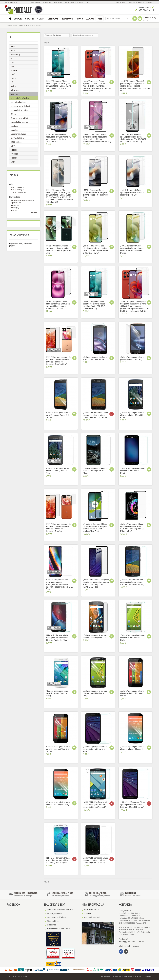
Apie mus (88, 914)
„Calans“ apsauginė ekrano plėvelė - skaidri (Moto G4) (95, 637)
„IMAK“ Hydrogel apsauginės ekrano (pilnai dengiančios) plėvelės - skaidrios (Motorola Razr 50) (58, 528)
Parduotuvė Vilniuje (92, 910)
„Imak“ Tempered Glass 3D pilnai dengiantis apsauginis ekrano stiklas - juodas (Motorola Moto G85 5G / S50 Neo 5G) (135, 86)
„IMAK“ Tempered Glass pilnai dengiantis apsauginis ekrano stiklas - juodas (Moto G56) (96, 194)
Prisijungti (149, 2)
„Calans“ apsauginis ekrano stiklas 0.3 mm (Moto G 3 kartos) (95, 749)
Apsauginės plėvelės (20, 98)
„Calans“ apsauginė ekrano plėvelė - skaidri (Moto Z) (132, 358)
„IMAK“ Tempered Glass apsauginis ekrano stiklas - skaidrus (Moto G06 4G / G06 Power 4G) (95, 305)
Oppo (13, 162)
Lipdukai (14, 130)
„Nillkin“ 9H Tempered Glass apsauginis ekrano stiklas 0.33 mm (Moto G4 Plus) (58, 638)
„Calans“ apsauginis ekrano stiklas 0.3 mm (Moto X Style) (132, 638)
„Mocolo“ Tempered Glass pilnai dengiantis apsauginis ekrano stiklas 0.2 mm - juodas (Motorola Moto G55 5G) (97, 138)
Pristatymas (47, 2)
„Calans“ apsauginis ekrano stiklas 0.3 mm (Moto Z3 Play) (95, 471)
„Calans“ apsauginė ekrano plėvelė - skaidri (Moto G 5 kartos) (58, 415)
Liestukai (14, 126)
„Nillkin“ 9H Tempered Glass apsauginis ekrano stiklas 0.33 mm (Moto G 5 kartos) (95, 415)
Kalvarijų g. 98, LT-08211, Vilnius (132, 941)
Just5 (13, 74)
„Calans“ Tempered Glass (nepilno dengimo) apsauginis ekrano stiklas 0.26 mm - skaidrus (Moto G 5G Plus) (60, 584)
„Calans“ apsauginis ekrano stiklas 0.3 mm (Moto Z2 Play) (132, 471)
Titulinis (9, 25)
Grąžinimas (58, 2)
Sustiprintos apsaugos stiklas (21, 200)
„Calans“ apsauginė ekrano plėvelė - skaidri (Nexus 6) (132, 748)
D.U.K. (89, 2)
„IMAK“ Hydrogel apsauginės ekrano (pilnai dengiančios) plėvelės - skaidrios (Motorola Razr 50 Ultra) (58, 361)
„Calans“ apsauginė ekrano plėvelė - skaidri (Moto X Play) (95, 693)
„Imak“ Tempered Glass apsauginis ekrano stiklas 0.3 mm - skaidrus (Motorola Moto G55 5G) (58, 138)
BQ (12, 58)
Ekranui (14, 205)
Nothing (14, 150)
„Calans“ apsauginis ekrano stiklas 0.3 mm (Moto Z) (95, 358)
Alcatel (14, 47)
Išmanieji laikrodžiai (19, 118)
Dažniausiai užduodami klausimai (60, 910)
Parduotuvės (69, 2)
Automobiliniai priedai (20, 110)
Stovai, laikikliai (17, 138)
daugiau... (35, 212)
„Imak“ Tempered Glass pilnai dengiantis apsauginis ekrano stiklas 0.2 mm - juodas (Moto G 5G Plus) (96, 583)
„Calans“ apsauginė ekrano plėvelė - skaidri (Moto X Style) (58, 693)
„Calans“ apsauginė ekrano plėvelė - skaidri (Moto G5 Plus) (132, 415)
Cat (12, 62)
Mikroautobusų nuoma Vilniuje (59, 929)
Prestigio (14, 154)
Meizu (13, 86)
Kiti (16, 25)
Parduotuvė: (124, 939)
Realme (14, 158)
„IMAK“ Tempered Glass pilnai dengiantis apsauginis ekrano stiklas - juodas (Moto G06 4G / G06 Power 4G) (58, 85)
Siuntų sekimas (53, 921)
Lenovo (14, 78)
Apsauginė (15, 203)
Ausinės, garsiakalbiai (20, 106)
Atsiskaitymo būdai (54, 914)
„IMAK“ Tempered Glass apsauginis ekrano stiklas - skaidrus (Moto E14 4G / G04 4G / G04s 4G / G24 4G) (133, 138)
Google (14, 70)
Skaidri (14, 208)
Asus (13, 50)
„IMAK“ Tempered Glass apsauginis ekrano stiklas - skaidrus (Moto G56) (132, 192)
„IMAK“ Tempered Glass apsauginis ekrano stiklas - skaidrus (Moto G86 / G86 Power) (132, 249)
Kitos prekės (16, 142)
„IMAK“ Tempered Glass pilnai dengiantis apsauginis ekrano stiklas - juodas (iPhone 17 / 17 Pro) (58, 305)
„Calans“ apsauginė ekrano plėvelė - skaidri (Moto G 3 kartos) (132, 693)
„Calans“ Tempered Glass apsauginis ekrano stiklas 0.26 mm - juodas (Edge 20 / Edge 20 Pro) (133, 528)
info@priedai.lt (125, 946)
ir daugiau (17, 192)
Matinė (14, 210)
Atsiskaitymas (35, 2)
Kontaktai (80, 2)
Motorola (22, 25)
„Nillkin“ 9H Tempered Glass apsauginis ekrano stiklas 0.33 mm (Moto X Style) (58, 860)
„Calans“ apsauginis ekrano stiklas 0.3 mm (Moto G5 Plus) (58, 471)
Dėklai (13, 114)
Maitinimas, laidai (18, 134)
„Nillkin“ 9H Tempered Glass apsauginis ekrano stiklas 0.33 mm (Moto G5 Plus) (95, 860)
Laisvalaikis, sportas (19, 122)
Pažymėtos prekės (135, 2)
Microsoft (15, 90)
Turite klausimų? (145, 7)
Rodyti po (76, 35)
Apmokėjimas (105, 976)
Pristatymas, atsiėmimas (57, 917)
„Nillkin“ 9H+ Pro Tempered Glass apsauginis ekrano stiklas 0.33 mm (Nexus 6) (95, 805)
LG (12, 82)
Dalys (13, 146)
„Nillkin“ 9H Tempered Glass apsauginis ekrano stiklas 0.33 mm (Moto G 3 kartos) (133, 805)
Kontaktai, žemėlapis (92, 917)
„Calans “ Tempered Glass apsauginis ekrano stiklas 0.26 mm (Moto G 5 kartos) (132, 582)
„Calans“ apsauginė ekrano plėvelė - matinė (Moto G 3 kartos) (58, 749)
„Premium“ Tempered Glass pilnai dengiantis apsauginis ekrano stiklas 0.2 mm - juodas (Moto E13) (95, 528)
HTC (13, 66)
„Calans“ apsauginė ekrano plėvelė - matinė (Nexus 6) (58, 803)
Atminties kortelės (18, 102)
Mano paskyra (120, 2)
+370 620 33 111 (145, 10)
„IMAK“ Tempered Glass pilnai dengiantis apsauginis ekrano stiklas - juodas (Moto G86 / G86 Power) (96, 249)
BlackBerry (15, 54)
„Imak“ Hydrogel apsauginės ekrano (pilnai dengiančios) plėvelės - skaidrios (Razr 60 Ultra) (58, 249)
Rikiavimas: (49, 35)
